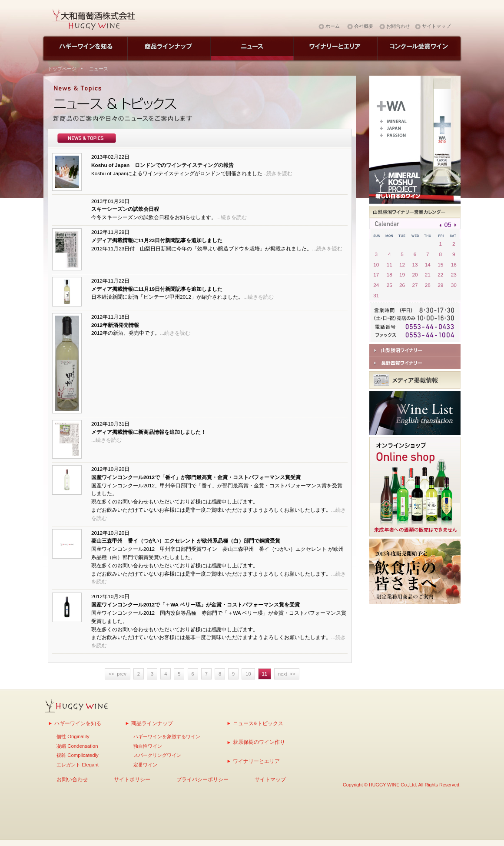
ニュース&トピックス (258, 723)
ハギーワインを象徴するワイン (167, 736)
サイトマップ (436, 26)
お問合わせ (398, 26)
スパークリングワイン (157, 755)
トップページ (62, 69)
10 (248, 674)
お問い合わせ (72, 779)
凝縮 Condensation (77, 746)
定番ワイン (145, 765)
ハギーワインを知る (78, 723)
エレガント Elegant (78, 765)
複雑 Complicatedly (78, 755)
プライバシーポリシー (202, 779)
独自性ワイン (148, 746)
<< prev (117, 674)
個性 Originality (73, 736)
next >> (287, 674)
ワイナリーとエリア (256, 761)
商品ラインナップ (152, 723)
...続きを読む (278, 173)
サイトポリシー (132, 779)
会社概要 (364, 26)
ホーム (333, 26)
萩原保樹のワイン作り (259, 742)
